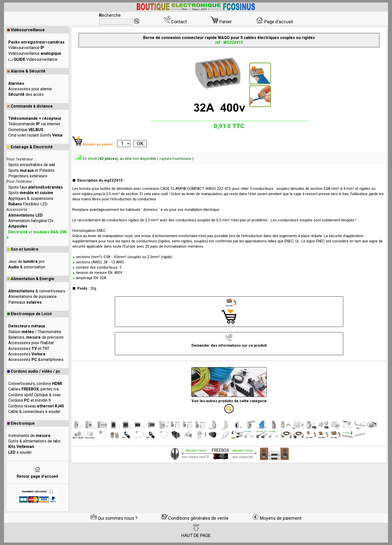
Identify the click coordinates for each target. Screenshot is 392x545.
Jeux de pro (26, 261)
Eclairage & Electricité (30, 147)
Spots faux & (35, 187)
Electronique (21, 423)
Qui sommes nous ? (114, 518)
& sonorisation (27, 267)
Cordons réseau (36, 406)
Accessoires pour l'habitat (31, 343)
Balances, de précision (36, 337)
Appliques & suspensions (31, 198)
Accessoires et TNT (29, 349)
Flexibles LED (28, 204)
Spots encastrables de (31, 165)
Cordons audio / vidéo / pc (34, 371)
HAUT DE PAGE (196, 531)
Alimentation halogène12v (31, 221)
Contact (175, 22)
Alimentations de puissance (32, 297)
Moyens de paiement (277, 518)
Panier (221, 22)
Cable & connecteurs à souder (34, 412)
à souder (20, 452)
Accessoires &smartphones (36, 360)
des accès (26, 94)
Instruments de (29, 436)
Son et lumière (23, 249)
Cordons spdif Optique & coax (34, 395)
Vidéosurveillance (26, 30)
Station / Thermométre (35, 332)
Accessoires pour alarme (30, 89)
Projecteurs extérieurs (28, 176)
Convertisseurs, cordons (35, 384)
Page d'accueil (274, 22)
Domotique (26, 130)
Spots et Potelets (31, 170)
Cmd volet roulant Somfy (35, 135)
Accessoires (27, 354)
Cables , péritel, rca (33, 389)
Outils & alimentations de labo (34, 441)
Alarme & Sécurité (26, 71)
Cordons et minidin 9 (29, 400)
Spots (31, 193)
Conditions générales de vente (195, 518)
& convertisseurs (37, 291)
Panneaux (25, 302)
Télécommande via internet (34, 124)
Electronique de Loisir (30, 314)
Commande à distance (30, 106)
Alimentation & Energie (31, 279)
